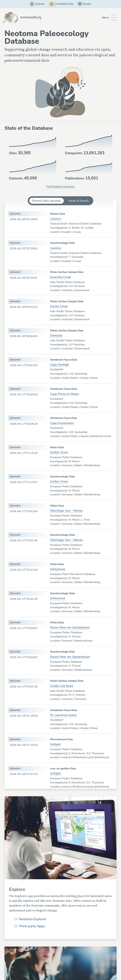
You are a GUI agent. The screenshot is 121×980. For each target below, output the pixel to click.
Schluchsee (58, 569)
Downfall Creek (61, 277)
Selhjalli (56, 745)
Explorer (35, 4)
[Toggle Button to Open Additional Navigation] (109, 18)
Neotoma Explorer (33, 919)
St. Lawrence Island (63, 715)
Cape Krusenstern (62, 423)
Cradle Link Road (62, 686)
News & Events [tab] (79, 201)
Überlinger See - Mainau (67, 511)
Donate (87, 4)
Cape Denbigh (60, 365)
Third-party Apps (32, 927)
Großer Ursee (59, 453)
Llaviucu (56, 219)
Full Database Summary (61, 187)
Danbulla (56, 336)
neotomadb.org (23, 18)
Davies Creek (59, 307)
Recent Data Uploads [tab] (47, 201)
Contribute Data (61, 4)
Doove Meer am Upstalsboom (70, 628)
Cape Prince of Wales (65, 394)
